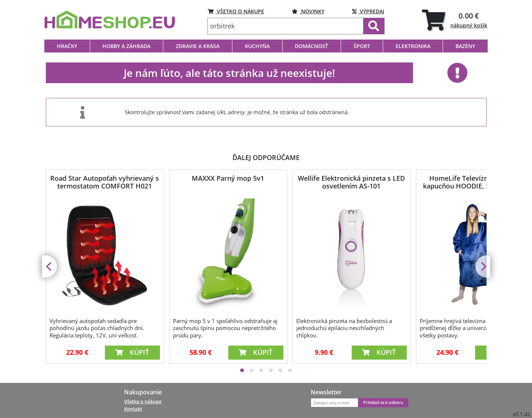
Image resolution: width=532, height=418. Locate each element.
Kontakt (133, 409)
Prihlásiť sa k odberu (383, 402)
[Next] (483, 266)
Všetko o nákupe (143, 401)
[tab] (455, 20)
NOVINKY (308, 11)
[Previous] (50, 266)
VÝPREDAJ (368, 11)
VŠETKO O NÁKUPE (236, 11)
